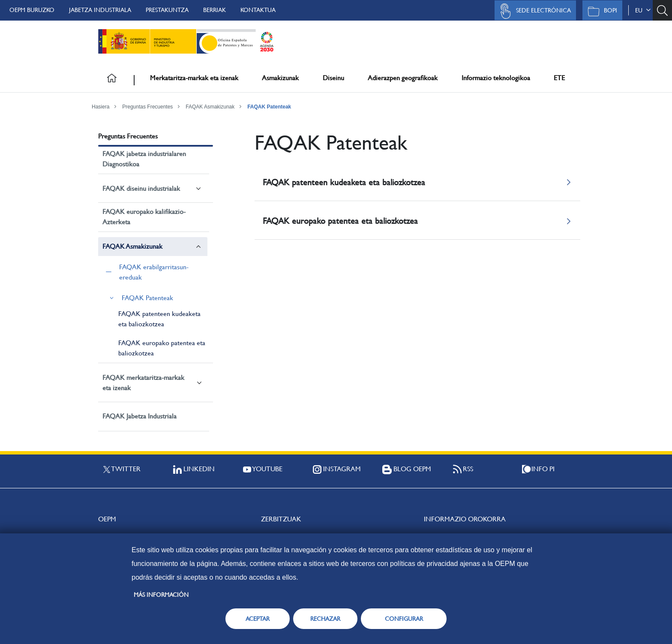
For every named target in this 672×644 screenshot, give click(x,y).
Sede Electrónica (533, 11)
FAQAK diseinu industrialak (141, 188)
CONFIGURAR (404, 619)
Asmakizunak (280, 78)
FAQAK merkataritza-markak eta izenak (143, 383)
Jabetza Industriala (100, 10)
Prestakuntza (167, 10)
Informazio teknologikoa (496, 78)
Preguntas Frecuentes (147, 107)
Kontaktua (258, 10)
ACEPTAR (258, 619)
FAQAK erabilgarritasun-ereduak (154, 272)
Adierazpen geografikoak (403, 78)
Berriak (214, 10)
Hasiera (100, 107)
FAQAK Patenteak (269, 107)
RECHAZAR (325, 619)
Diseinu (333, 78)
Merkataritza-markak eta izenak (194, 78)
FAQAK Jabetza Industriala (139, 416)
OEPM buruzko (32, 10)
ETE (559, 78)
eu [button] (643, 10)
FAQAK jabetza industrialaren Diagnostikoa (144, 159)
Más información (161, 595)
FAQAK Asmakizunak (210, 107)
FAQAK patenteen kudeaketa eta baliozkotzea (159, 319)
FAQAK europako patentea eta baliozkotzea (162, 348)
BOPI (600, 11)
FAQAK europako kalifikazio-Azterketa (144, 217)
